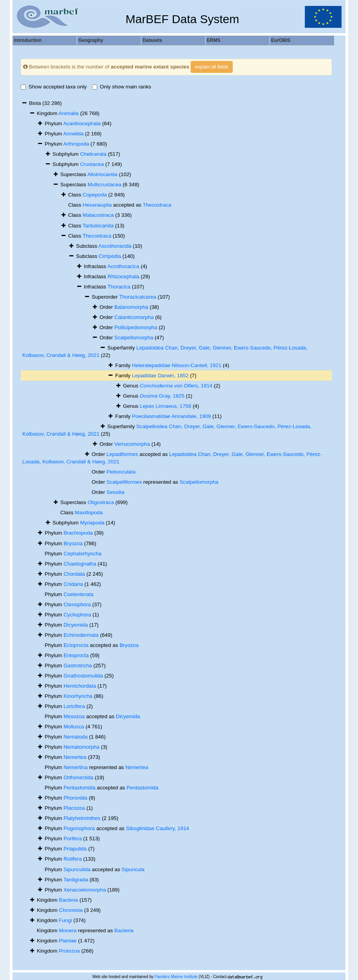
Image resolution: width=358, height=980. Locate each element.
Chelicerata (93, 154)
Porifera (73, 839)
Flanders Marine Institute (176, 977)
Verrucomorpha (132, 444)
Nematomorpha (81, 747)
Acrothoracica (123, 266)
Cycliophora (77, 615)
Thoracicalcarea (138, 297)
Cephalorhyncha (82, 554)
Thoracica (119, 287)
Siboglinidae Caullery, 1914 (157, 828)
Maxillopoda (89, 513)
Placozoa (74, 808)
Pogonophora (79, 828)
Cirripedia (110, 256)
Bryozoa (73, 543)
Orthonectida (78, 777)
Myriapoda (92, 523)
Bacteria (68, 900)
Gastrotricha (78, 666)
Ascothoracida (115, 246)
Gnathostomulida (83, 676)
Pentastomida (80, 788)
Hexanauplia (97, 205)
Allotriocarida (102, 174)
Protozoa (69, 951)
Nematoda (76, 737)
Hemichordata (80, 686)
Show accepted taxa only (54, 87)
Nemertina (75, 767)
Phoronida (75, 798)
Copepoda (95, 195)
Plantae (68, 941)
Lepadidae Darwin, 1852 (160, 376)
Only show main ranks (122, 87)
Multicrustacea (105, 185)
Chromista (71, 910)
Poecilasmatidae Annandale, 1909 (172, 416)
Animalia (69, 113)
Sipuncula (133, 869)
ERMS (214, 40)
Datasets (152, 40)
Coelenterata (78, 594)
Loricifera (74, 706)
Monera (68, 930)
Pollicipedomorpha (136, 327)
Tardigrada (76, 880)
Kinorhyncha (78, 696)
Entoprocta (76, 655)
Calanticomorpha (134, 317)
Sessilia (116, 492)
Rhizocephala (124, 277)
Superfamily (122, 348)
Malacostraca (98, 215)
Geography (91, 40)
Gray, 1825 (162, 396)
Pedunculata (121, 472)
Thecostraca (157, 205)
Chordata (74, 574)
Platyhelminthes (82, 818)
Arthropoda (76, 144)
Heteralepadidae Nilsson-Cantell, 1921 (177, 365)
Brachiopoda (78, 533)
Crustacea (92, 164)
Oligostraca (101, 502)
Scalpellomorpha (134, 338)
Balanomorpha (131, 307)
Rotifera (73, 859)
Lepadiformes (122, 454)
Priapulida (75, 849)
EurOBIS (281, 40)
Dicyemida (76, 625)
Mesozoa (74, 716)
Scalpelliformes (124, 482)
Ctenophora (77, 604)
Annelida (73, 134)
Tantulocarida (98, 226)
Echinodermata (81, 635)
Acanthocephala (82, 123)
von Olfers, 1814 (176, 386)
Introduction (28, 40)
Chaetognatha (80, 564)
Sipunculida (77, 869)
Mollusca (74, 727)
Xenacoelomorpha (85, 890)
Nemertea (75, 757)
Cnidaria (73, 584)
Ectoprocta (76, 645)
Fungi (65, 920)
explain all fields (212, 67)
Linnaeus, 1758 (165, 406)
